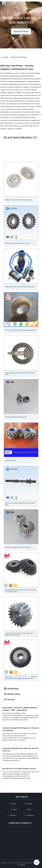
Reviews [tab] (9, 700)
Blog (30, 809)
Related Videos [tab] (12, 694)
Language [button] (38, 3)
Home (6, 57)
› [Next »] (29, 676)
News (16, 809)
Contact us (31, 815)
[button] (28, 3)
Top (37, 862)
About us (14, 815)
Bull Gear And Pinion (19, 57)
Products (30, 804)
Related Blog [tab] (11, 689)
